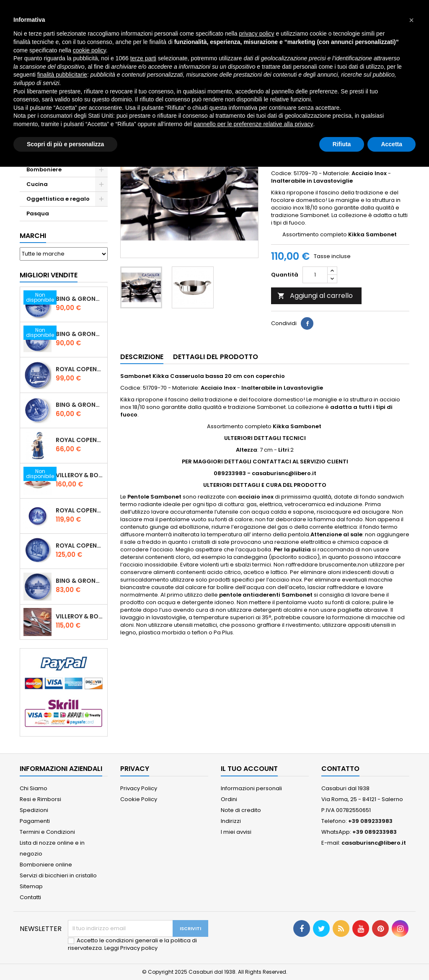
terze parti (143, 58)
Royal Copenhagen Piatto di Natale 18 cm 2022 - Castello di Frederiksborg (80, 510)
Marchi (33, 236)
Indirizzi (231, 821)
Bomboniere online (46, 865)
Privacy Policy (139, 788)
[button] (411, 20)
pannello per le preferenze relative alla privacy (253, 124)
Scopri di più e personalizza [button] (65, 144)
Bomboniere (44, 169)
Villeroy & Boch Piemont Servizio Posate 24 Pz (80, 616)
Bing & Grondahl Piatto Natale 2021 (80, 581)
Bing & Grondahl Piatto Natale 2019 (80, 334)
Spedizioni (34, 810)
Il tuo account (249, 769)
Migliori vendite (49, 275)
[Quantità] (315, 275)
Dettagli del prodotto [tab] (216, 357)
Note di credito (241, 810)
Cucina (37, 184)
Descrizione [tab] (142, 357)
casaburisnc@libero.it (374, 843)
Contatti (30, 897)
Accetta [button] (392, 144)
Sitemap (31, 886)
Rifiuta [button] (342, 144)
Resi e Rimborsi (40, 799)
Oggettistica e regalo (58, 199)
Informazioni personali (251, 788)
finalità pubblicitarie (62, 75)
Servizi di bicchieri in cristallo (58, 875)
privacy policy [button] (257, 34)
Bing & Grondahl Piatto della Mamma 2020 (80, 405)
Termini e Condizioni (47, 832)
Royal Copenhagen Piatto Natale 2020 (80, 369)
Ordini (229, 799)
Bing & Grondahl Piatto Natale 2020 (80, 299)
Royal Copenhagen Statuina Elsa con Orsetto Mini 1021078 (80, 440)
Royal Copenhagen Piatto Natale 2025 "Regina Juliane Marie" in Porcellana (80, 546)
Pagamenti (35, 821)
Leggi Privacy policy (131, 948)
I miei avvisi (236, 832)
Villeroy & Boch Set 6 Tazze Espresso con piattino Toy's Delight (80, 475)
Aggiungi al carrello (315, 296)
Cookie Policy (139, 799)
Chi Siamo (34, 788)
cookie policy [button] (89, 50)
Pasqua (38, 213)
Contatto (340, 769)
